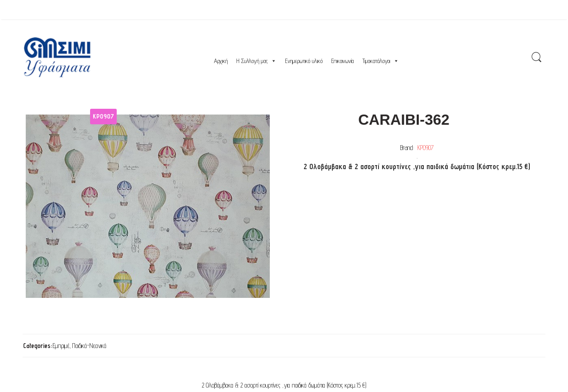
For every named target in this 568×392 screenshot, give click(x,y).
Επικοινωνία (343, 61)
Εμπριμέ (61, 346)
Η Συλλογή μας (256, 61)
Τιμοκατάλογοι (381, 61)
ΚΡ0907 (426, 148)
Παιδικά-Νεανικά (89, 346)
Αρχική (221, 61)
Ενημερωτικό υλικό (304, 61)
